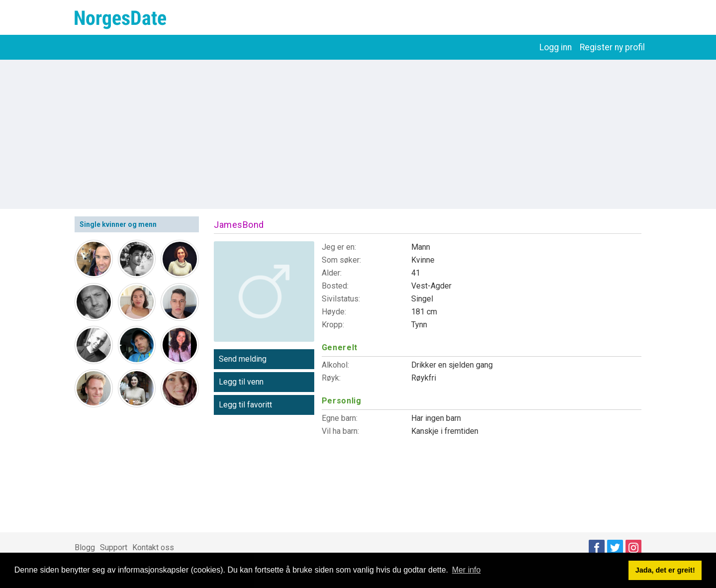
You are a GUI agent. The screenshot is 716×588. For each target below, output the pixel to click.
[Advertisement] (358, 134)
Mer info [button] (466, 570)
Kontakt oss (153, 547)
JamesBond (239, 225)
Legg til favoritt (245, 405)
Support (114, 547)
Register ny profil (612, 47)
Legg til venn (241, 382)
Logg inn (556, 47)
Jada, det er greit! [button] (665, 570)
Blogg (85, 547)
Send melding (243, 359)
